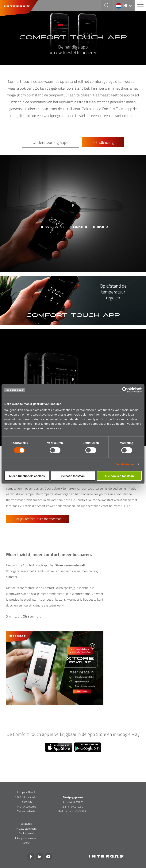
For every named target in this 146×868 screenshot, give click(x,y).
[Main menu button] (140, 6)
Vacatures (26, 824)
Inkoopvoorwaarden (26, 838)
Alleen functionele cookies (27, 476)
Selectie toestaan (73, 476)
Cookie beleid (26, 833)
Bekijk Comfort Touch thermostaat (38, 519)
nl (126, 6)
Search (107, 6)
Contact (26, 843)
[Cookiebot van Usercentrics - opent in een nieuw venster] (125, 390)
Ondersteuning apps (50, 142)
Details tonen (125, 464)
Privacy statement (26, 829)
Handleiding (103, 142)
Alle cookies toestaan (119, 476)
